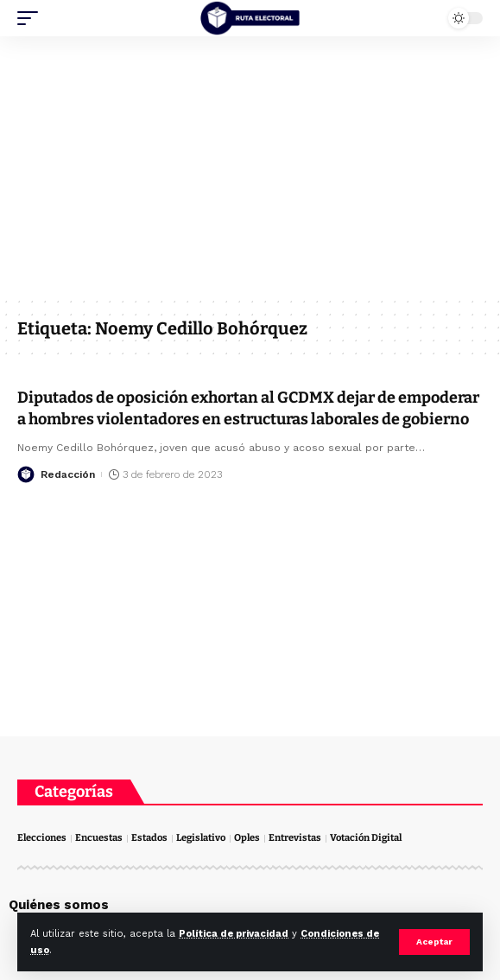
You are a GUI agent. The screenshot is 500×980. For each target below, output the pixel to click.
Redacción (68, 474)
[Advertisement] (250, 166)
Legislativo (201, 838)
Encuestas (99, 838)
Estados (149, 838)
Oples (247, 838)
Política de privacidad (234, 934)
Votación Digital (366, 838)
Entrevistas (295, 838)
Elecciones (42, 838)
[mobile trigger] (32, 18)
